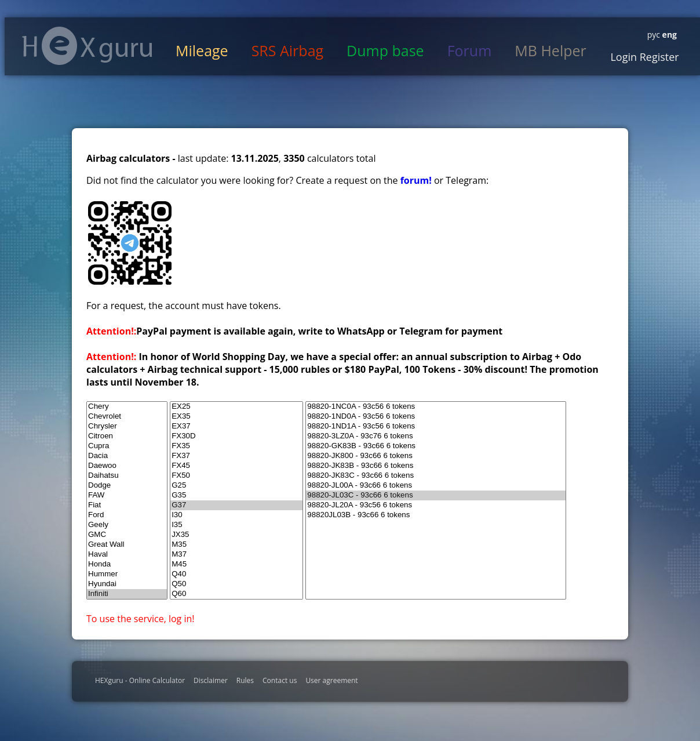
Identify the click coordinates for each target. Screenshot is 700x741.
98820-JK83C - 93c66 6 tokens (436, 476)
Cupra (127, 446)
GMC (127, 535)
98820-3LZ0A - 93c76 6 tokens (436, 436)
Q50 (236, 584)
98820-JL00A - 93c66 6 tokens (436, 486)
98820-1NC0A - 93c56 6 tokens (436, 407)
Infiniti (127, 594)
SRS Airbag (287, 50)
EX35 (236, 417)
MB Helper (550, 50)
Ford (127, 515)
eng (668, 34)
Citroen (127, 436)
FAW (127, 495)
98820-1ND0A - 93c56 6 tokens (436, 417)
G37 (236, 505)
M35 (236, 545)
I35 (236, 525)
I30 (236, 515)
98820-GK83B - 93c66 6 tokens (436, 446)
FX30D (236, 436)
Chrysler (127, 426)
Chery (127, 407)
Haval (127, 555)
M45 (236, 564)
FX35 (236, 446)
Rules (245, 680)
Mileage (202, 50)
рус (654, 34)
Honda (127, 564)
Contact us (280, 680)
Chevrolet (127, 417)
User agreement (331, 680)
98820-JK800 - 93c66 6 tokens (436, 456)
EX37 (236, 426)
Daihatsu (127, 476)
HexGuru (87, 46)
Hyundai (127, 584)
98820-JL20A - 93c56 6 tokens (436, 505)
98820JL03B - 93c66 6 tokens (436, 515)
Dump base (385, 50)
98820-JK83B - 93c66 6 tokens (436, 466)
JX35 (236, 535)
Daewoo (127, 466)
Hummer (127, 574)
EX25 (236, 407)
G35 (236, 495)
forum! (417, 180)
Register (658, 57)
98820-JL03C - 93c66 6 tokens (436, 495)
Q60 (236, 594)
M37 (236, 555)
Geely (127, 525)
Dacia (127, 456)
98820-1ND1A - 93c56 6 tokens (436, 426)
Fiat (127, 505)
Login (624, 57)
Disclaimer (211, 680)
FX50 (236, 476)
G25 (236, 486)
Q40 (236, 574)
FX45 (236, 466)
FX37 (236, 456)
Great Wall (127, 545)
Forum (470, 50)
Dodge (127, 486)
